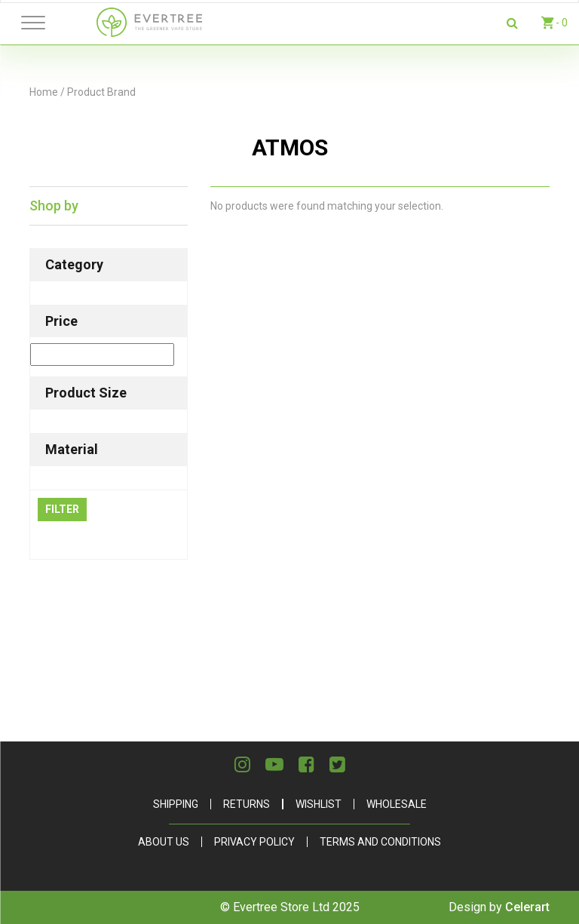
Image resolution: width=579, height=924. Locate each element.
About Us (164, 842)
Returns (247, 804)
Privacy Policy (254, 842)
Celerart (527, 907)
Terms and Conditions (380, 842)
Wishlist (319, 804)
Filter (62, 509)
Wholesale (397, 804)
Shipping (176, 804)
